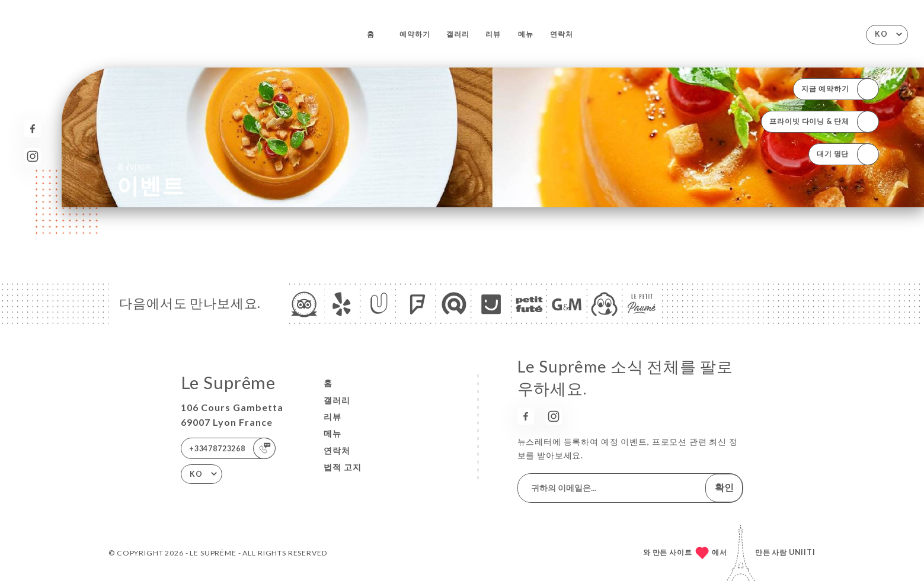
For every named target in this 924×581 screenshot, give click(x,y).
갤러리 (458, 34)
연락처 (562, 34)
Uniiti (802, 552)
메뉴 (526, 34)
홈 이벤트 (135, 166)
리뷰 (493, 34)
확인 (724, 487)
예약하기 (415, 34)
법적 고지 (343, 467)
